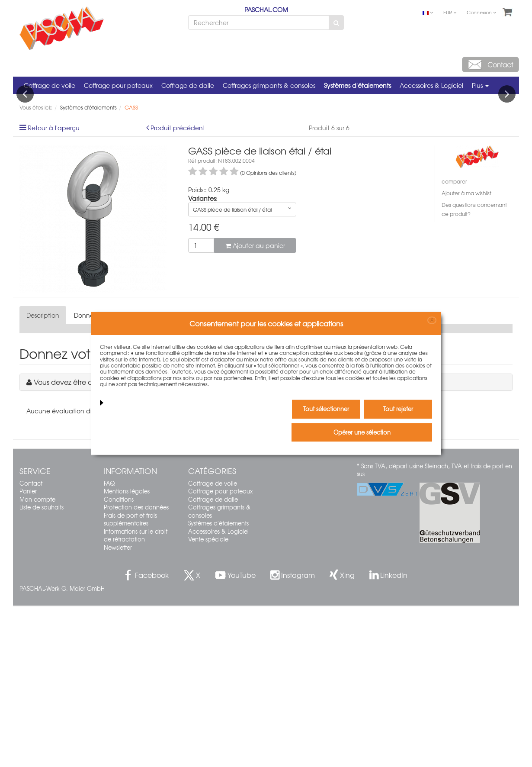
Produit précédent (178, 288)
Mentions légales (127, 652)
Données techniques (104, 476)
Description (43, 476)
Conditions (119, 659)
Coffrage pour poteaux (118, 85)
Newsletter (118, 708)
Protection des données (136, 668)
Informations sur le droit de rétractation (136, 696)
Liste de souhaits (42, 668)
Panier (28, 652)
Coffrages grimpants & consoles (269, 85)
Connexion (481, 12)
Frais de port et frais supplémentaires (130, 680)
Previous (25, 174)
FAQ (109, 643)
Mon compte (37, 659)
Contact (31, 643)
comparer (454, 342)
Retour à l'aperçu (54, 288)
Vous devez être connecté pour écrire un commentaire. (125, 542)
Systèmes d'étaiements (357, 85)
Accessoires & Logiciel (431, 85)
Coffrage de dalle (188, 85)
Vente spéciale (208, 700)
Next (507, 174)
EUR (450, 12)
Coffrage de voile (50, 85)
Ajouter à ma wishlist (466, 354)
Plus (480, 85)
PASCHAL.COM (266, 10)
